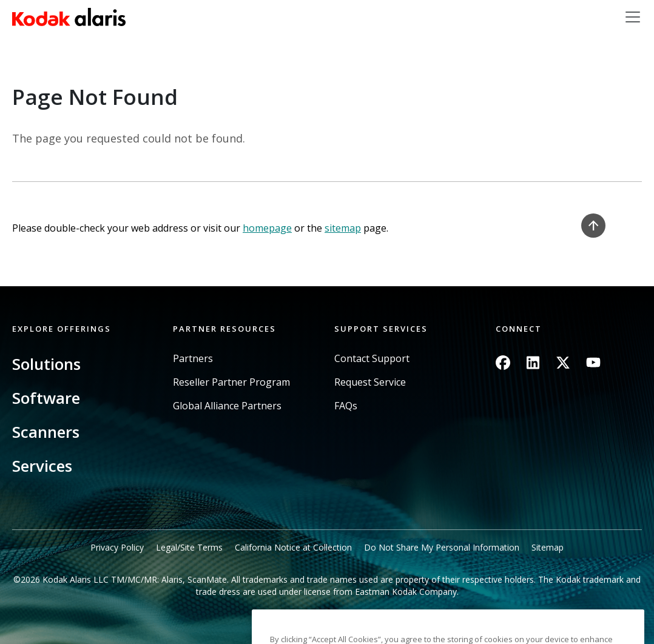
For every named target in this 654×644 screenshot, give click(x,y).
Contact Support (372, 359)
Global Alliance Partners (227, 406)
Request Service (370, 382)
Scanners (46, 432)
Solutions (46, 364)
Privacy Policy (117, 547)
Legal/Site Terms (189, 547)
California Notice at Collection (293, 547)
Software (46, 398)
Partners (193, 359)
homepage (267, 228)
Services (42, 466)
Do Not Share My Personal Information (442, 547)
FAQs (346, 406)
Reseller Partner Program (231, 382)
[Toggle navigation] (633, 17)
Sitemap (548, 547)
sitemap (343, 228)
